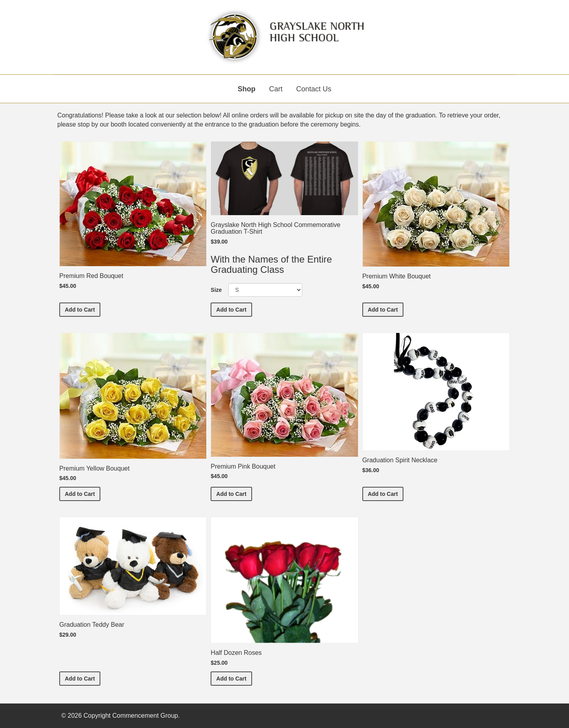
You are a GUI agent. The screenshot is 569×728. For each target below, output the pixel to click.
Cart (276, 89)
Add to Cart (83, 309)
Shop (247, 89)
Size (216, 290)
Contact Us (314, 89)
